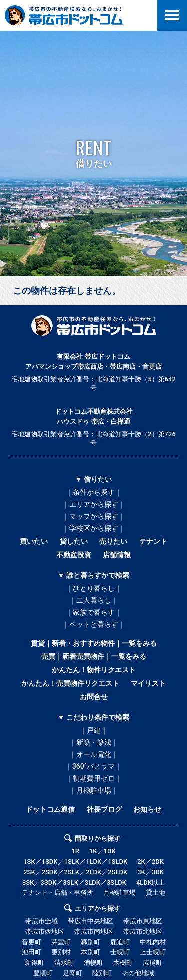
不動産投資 (74, 555)
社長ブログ (104, 809)
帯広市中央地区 (91, 921)
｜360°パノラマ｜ (93, 766)
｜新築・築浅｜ (94, 742)
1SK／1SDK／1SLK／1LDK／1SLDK (75, 861)
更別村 (61, 952)
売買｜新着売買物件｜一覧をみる (94, 656)
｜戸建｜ (94, 730)
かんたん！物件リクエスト (94, 670)
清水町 (64, 962)
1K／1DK (102, 851)
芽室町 (61, 942)
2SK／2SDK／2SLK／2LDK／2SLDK (75, 872)
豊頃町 (43, 973)
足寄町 (73, 973)
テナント (153, 541)
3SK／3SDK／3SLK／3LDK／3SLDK (74, 882)
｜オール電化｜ (94, 754)
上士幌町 (153, 952)
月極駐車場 (119, 892)
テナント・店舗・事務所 (58, 892)
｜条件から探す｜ (94, 492)
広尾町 (152, 962)
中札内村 (153, 942)
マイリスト (148, 683)
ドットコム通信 (50, 809)
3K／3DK (150, 872)
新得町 (35, 962)
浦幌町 (93, 962)
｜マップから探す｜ (94, 516)
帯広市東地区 (143, 921)
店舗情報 (117, 555)
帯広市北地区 (143, 931)
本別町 (91, 952)
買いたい (34, 541)
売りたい (113, 541)
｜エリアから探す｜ (94, 504)
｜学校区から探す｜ (94, 528)
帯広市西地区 (45, 931)
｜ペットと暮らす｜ (94, 624)
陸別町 (102, 973)
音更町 (32, 942)
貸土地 (155, 892)
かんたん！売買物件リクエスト (70, 683)
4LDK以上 (150, 882)
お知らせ (147, 809)
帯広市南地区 (94, 931)
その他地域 (138, 973)
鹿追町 (120, 942)
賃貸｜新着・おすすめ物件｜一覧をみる (94, 643)
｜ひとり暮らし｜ (94, 588)
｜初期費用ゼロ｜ (94, 778)
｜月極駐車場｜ (94, 790)
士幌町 (120, 952)
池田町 (32, 952)
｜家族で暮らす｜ (94, 612)
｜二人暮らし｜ (94, 600)
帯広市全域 (42, 921)
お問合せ (94, 697)
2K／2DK (150, 861)
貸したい (74, 541)
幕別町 (91, 942)
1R (75, 851)
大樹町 (123, 962)
